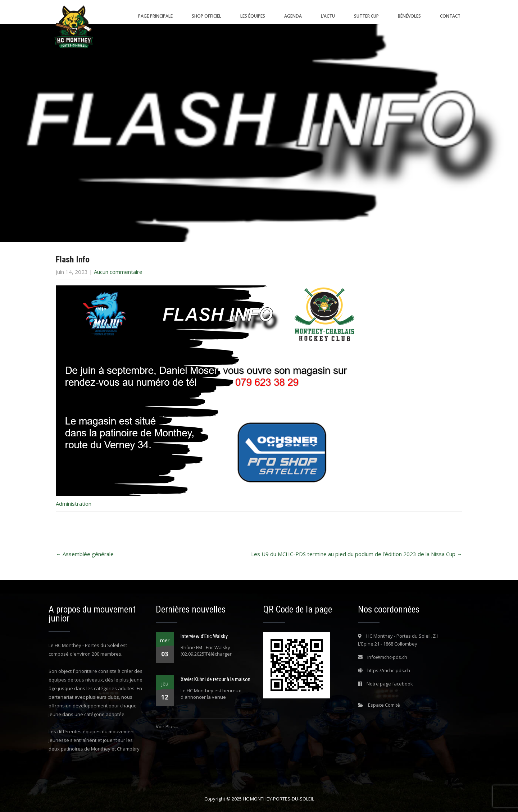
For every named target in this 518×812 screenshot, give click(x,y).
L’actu (328, 16)
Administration (74, 504)
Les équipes (253, 16)
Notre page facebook (390, 684)
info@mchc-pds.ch (387, 657)
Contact (450, 16)
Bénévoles (409, 16)
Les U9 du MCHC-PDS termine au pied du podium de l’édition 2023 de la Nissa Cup (357, 554)
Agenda (293, 16)
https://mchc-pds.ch (389, 670)
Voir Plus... (167, 726)
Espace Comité (384, 705)
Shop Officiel (206, 16)
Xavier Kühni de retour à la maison (215, 679)
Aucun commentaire (118, 272)
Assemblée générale (85, 554)
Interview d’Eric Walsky (204, 636)
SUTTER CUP (366, 16)
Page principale (155, 16)
